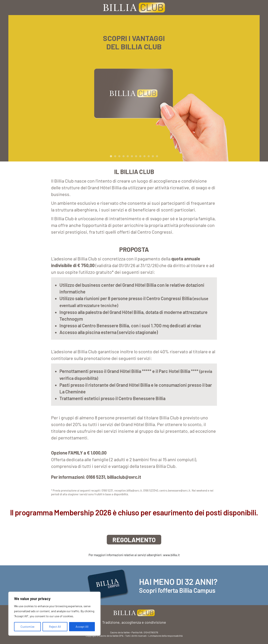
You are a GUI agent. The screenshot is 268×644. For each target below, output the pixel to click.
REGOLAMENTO (134, 540)
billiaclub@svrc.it (124, 477)
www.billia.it (171, 555)
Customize (27, 627)
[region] (54, 614)
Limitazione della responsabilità (166, 636)
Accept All (82, 627)
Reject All (55, 627)
